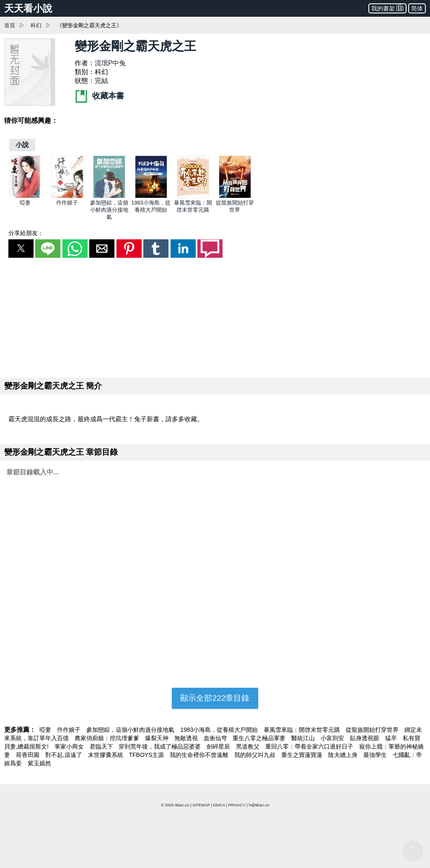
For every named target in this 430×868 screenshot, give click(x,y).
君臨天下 (102, 746)
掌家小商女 (70, 746)
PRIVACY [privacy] (237, 805)
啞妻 (25, 203)
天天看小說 (28, 8)
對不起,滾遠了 (65, 755)
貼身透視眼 (365, 738)
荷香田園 (28, 755)
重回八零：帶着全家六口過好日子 (310, 746)
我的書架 (387, 8)
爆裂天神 (158, 738)
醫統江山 (304, 738)
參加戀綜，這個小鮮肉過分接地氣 (109, 210)
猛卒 (392, 738)
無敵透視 (187, 738)
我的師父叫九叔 (256, 755)
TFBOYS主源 (147, 755)
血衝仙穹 (216, 738)
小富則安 (333, 738)
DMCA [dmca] (219, 805)
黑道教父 (249, 746)
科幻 (36, 25)
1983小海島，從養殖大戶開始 (220, 730)
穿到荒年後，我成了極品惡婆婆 (161, 746)
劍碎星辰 (219, 746)
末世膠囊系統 (106, 755)
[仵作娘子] (67, 196)
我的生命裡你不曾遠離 (200, 755)
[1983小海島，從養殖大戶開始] (151, 196)
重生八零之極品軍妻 (260, 738)
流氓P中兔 (110, 63)
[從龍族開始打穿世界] (235, 196)
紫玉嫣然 (39, 763)
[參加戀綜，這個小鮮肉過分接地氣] (109, 196)
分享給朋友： (26, 233)
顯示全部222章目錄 (215, 698)
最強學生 (376, 755)
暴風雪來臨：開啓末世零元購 (303, 730)
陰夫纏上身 (344, 755)
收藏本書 (99, 96)
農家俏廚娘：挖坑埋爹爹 (108, 738)
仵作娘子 (67, 203)
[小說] (22, 145)
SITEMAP (201, 805)
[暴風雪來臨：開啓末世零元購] (193, 196)
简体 (417, 8)
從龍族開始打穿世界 (373, 730)
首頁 (10, 25)
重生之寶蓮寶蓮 (303, 755)
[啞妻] (25, 196)
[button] (21, 249)
